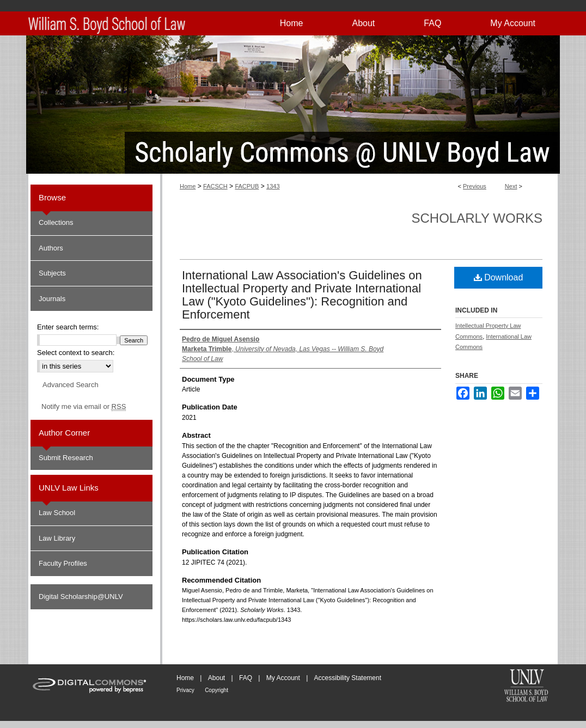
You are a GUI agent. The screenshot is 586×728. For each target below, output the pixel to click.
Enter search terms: (68, 327)
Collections (56, 222)
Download (499, 277)
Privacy (185, 690)
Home (188, 186)
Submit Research (66, 458)
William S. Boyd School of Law (526, 687)
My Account (283, 678)
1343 (273, 186)
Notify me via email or (84, 407)
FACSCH (215, 186)
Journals (52, 299)
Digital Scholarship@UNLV (81, 597)
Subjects (52, 273)
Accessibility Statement (348, 678)
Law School (57, 513)
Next (511, 186)
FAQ (246, 678)
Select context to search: (76, 353)
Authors (51, 248)
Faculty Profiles (63, 563)
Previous (475, 186)
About (216, 678)
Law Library (57, 538)
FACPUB (247, 186)
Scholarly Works (477, 218)
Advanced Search (71, 385)
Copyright (216, 690)
